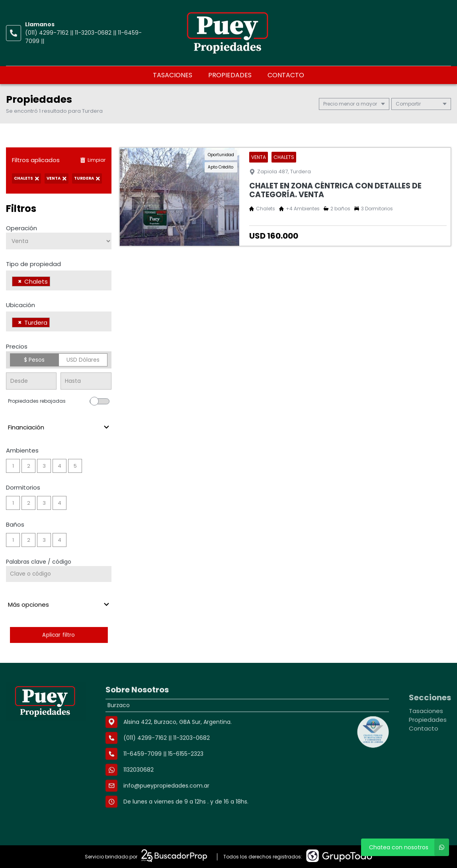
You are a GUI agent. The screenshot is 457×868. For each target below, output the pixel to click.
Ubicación (21, 305)
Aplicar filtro (59, 635)
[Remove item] (20, 281)
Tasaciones (173, 75)
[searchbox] (54, 282)
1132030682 (139, 801)
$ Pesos (34, 360)
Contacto (286, 75)
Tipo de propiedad (33, 264)
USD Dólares (83, 360)
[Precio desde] (31, 381)
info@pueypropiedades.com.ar (166, 817)
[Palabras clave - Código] (59, 574)
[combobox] (59, 280)
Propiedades (230, 75)
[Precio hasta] (86, 381)
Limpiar (93, 160)
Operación (21, 228)
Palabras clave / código (39, 562)
